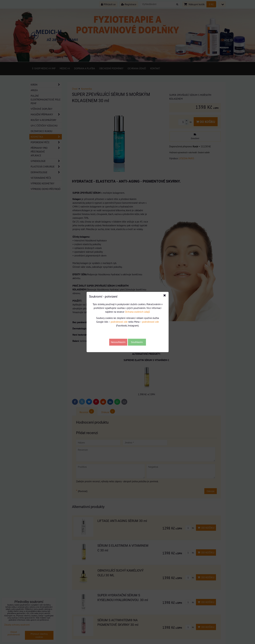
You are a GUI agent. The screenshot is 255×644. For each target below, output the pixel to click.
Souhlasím (137, 342)
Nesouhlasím (118, 342)
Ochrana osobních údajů (137, 312)
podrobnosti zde (119, 322)
